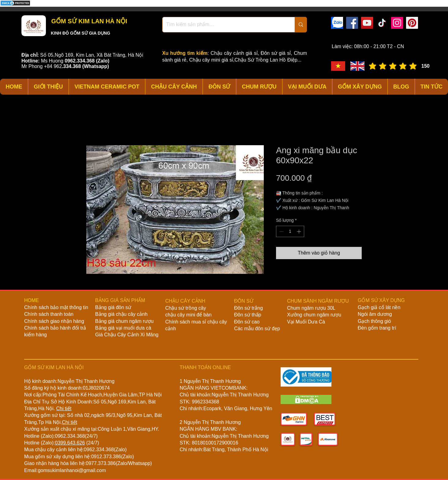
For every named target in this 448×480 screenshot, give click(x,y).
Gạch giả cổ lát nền (379, 307)
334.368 (72, 66)
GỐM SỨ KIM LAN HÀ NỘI (88, 21)
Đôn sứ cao (247, 322)
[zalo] (337, 23)
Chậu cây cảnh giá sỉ (234, 53)
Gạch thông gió (374, 321)
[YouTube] (367, 23)
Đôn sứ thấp (248, 315)
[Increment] (299, 231)
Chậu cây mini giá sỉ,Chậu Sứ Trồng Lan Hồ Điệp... (245, 60)
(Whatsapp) (96, 66)
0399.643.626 (70, 443)
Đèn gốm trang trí (377, 328)
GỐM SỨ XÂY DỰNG (381, 300)
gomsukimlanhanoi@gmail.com (72, 470)
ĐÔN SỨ (244, 301)
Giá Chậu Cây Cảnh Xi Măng (127, 335)
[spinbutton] (290, 231)
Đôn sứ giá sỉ (276, 53)
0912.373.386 (106, 457)
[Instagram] (397, 23)
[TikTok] (382, 23)
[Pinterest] (412, 23)
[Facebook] (352, 23)
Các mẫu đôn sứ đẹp (257, 329)
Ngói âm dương (375, 314)
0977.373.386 (101, 463)
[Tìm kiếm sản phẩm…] (224, 25)
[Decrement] (281, 231)
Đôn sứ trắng (248, 308)
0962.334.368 (70, 436)
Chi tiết (64, 408)
